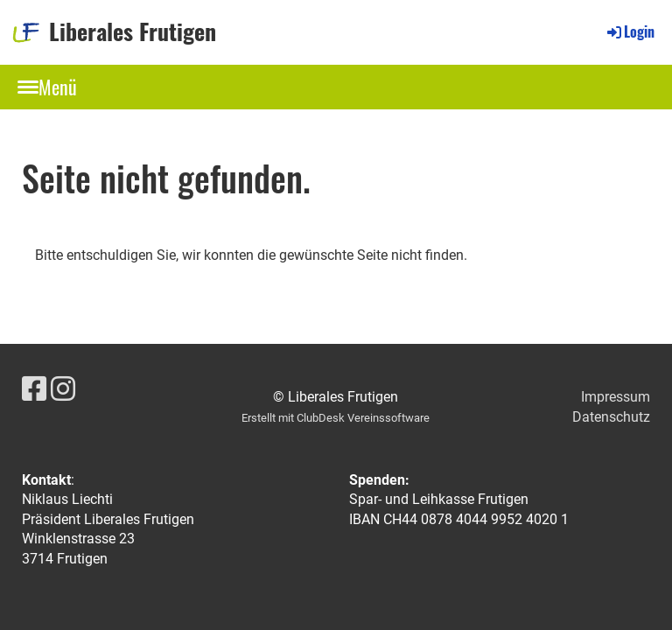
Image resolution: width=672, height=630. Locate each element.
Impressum (616, 397)
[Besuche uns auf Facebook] (34, 389)
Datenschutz (611, 417)
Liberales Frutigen (133, 31)
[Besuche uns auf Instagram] (63, 389)
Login (630, 31)
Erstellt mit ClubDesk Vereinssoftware (336, 418)
